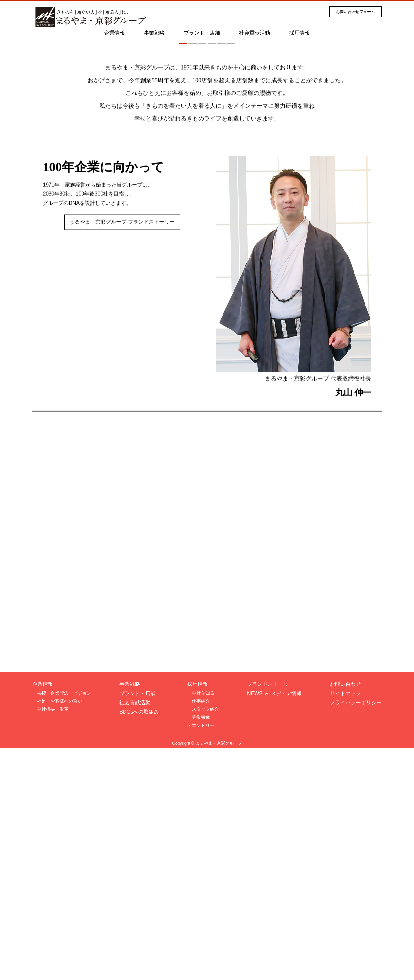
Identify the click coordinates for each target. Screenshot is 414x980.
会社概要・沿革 (53, 941)
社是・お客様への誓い (60, 932)
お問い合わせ (345, 915)
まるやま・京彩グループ (219, 975)
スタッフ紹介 (205, 941)
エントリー (203, 957)
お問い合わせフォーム (355, 12)
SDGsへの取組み (139, 943)
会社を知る (203, 924)
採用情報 (300, 33)
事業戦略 (154, 33)
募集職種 (201, 949)
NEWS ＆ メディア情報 (274, 925)
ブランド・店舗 (202, 33)
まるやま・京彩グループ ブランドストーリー (122, 455)
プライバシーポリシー (356, 934)
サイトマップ (345, 925)
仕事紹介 (201, 932)
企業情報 (114, 33)
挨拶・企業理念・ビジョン (64, 924)
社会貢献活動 (255, 33)
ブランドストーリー (270, 915)
